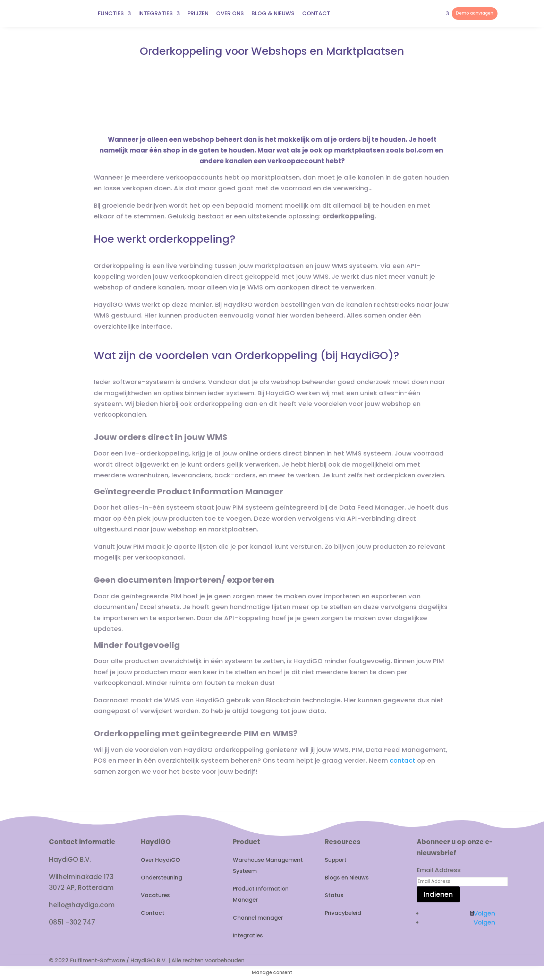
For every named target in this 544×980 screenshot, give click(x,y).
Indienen (438, 894)
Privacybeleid (343, 913)
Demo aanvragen (475, 13)
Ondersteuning (161, 878)
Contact (153, 913)
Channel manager (258, 918)
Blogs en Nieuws (347, 878)
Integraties (248, 935)
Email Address (439, 870)
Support (336, 860)
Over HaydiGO (160, 860)
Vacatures (155, 895)
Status (334, 895)
